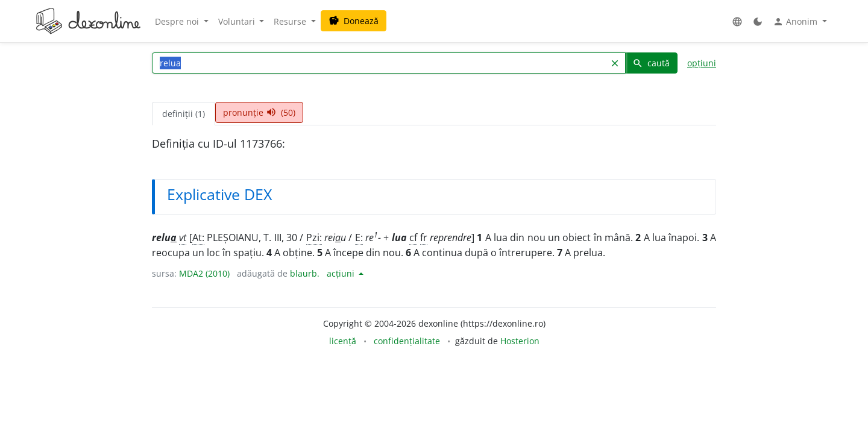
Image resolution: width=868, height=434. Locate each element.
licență (343, 341)
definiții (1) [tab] (184, 114)
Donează (354, 21)
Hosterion (520, 341)
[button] (737, 21)
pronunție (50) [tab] (259, 112)
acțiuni (342, 273)
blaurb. (305, 273)
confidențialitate (407, 341)
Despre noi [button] (178, 21)
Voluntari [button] (238, 21)
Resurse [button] (291, 21)
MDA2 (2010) (204, 273)
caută (651, 63)
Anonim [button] (796, 22)
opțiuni (702, 63)
